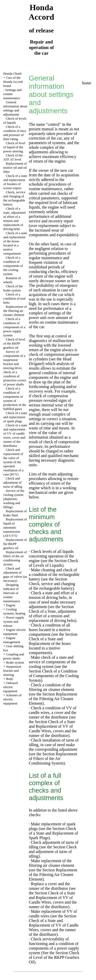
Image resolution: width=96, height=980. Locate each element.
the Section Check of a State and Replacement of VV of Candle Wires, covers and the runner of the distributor (53, 729)
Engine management (12, 640)
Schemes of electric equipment (12, 699)
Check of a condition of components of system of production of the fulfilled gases (15, 399)
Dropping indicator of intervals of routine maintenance (12, 593)
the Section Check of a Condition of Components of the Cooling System (54, 673)
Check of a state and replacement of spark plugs (15, 417)
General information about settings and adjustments (15, 108)
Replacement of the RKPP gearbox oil (15, 544)
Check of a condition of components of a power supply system (14, 327)
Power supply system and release (14, 622)
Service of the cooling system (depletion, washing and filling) (14, 499)
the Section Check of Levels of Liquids (54, 563)
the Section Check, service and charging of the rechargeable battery (52, 584)
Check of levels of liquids (15, 121)
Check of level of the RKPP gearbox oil (14, 343)
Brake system (15, 662)
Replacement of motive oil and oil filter (15, 168)
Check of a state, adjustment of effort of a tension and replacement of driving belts (14, 219)
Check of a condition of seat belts (14, 298)
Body (9, 679)
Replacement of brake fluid (15, 513)
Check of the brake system (13, 288)
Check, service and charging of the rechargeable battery (14, 198)
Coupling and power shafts (14, 656)
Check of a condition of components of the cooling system (13, 266)
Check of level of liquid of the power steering (14, 147)
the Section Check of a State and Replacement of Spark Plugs (54, 833)
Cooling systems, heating (14, 611)
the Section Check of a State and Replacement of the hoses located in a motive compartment (53, 643)
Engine (11, 605)
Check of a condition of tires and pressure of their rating (15, 133)
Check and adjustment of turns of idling (13, 482)
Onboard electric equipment (10, 687)
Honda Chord (12, 73)
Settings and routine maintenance (13, 94)
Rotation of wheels (12, 280)
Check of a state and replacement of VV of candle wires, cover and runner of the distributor (15, 435)
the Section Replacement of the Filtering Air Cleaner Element (53, 699)
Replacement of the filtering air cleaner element (15, 311)
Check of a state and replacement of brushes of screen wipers (15, 182)
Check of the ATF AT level (13, 157)
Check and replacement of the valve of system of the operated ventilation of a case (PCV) (13, 462)
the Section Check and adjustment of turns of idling (53, 852)
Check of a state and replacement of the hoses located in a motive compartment (15, 243)
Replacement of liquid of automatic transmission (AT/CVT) (15, 527)
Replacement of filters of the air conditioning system (15, 558)
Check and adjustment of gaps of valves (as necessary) (15, 574)
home (87, 83)
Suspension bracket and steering (12, 671)
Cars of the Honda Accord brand (13, 82)
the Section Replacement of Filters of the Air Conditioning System (53, 759)
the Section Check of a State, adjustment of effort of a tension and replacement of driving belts (52, 614)
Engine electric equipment (15, 632)
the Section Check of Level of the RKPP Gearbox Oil (54, 957)
